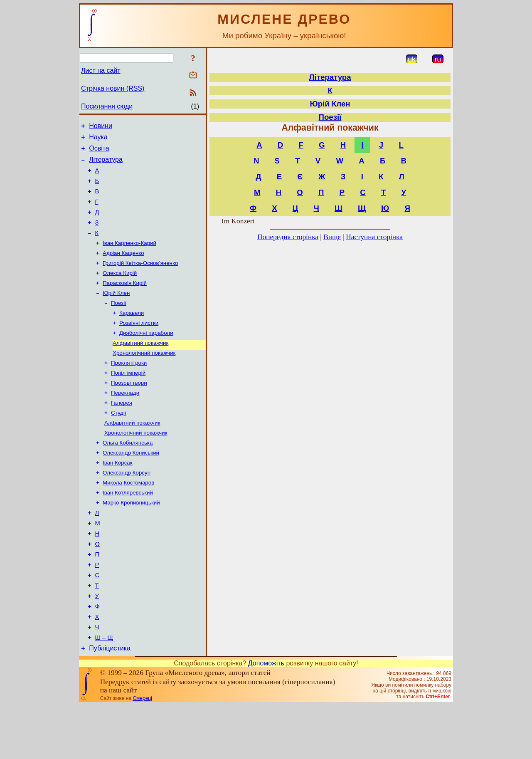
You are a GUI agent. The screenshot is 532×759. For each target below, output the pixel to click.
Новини (101, 127)
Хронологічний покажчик (144, 377)
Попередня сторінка (288, 237)
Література (106, 164)
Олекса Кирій (120, 290)
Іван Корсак (118, 496)
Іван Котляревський (128, 528)
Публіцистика (110, 702)
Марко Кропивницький (131, 539)
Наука (98, 140)
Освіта (99, 152)
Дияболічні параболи (146, 355)
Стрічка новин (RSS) (113, 88)
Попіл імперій (128, 398)
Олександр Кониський (131, 485)
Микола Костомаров (128, 517)
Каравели (132, 333)
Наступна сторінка (374, 237)
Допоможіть (266, 717)
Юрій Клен (116, 312)
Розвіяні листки (139, 344)
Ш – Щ (104, 690)
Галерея (122, 431)
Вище (332, 237)
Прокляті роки (129, 387)
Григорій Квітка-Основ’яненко (140, 279)
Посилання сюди (107, 106)
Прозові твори (129, 409)
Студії (119, 441)
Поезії (119, 323)
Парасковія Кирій (125, 301)
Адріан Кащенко (123, 268)
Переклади (125, 420)
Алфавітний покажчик (140, 366)
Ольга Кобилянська (128, 474)
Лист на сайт (101, 70)
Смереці (142, 752)
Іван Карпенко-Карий (129, 258)
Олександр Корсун (127, 506)
